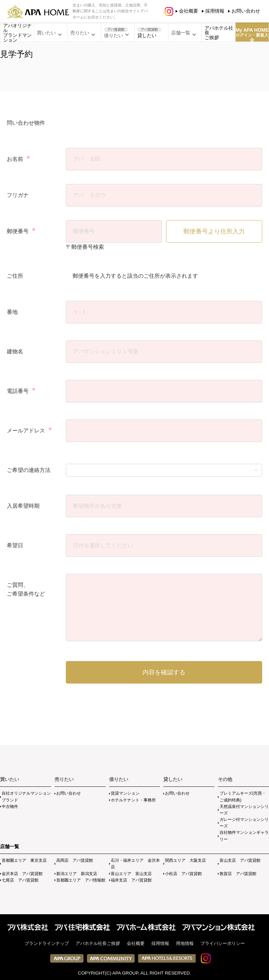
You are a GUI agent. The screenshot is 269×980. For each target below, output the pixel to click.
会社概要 (189, 11)
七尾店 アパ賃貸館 (20, 880)
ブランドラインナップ (47, 943)
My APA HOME (252, 35)
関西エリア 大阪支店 (185, 860)
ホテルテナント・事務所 (133, 800)
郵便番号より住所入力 (214, 231)
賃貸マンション (125, 793)
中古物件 (10, 807)
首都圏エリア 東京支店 (24, 860)
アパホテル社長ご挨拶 (219, 33)
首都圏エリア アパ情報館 (81, 880)
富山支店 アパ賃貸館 (240, 860)
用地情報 (185, 943)
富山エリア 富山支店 (131, 874)
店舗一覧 (10, 846)
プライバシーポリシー (223, 943)
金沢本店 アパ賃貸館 (22, 874)
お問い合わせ (246, 11)
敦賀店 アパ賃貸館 (238, 874)
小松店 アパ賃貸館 (183, 874)
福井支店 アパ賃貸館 (131, 880)
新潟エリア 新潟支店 (77, 874)
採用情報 (215, 11)
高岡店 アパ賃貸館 (75, 860)
